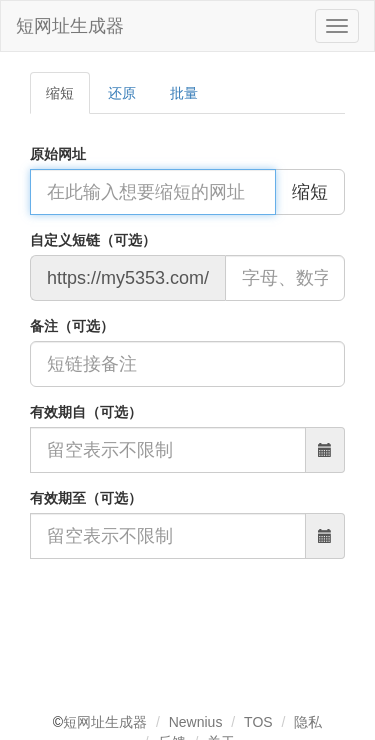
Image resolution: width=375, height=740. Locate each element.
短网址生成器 (70, 26)
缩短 (310, 192)
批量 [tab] (184, 93)
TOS (258, 722)
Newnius (196, 722)
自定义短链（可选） (93, 240)
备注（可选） (72, 326)
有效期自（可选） (86, 412)
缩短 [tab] (60, 93)
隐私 (308, 722)
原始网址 (58, 154)
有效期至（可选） (86, 498)
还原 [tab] (122, 93)
